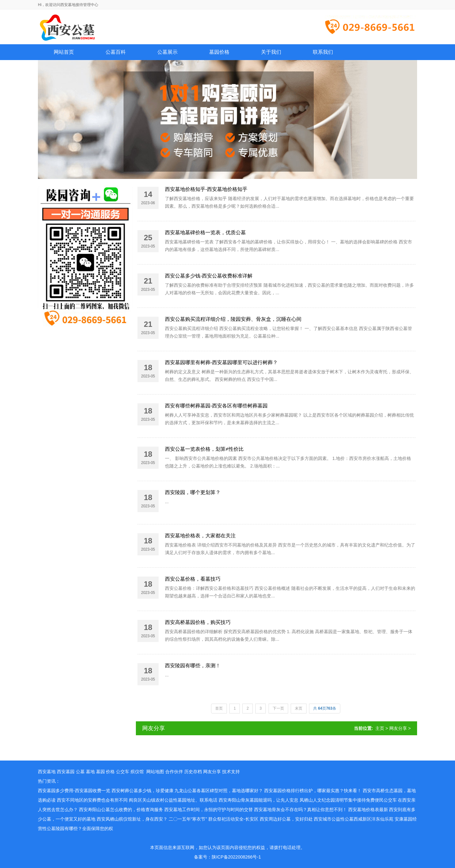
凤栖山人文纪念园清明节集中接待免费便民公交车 (348, 800)
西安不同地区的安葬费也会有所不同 (92, 800)
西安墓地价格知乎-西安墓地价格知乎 (206, 189)
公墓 (80, 772)
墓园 (100, 772)
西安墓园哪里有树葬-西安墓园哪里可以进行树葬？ (221, 362)
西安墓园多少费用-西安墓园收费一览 (74, 791)
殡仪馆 (137, 772)
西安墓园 (66, 772)
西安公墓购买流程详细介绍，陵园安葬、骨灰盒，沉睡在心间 (233, 319)
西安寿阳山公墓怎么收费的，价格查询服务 (121, 810)
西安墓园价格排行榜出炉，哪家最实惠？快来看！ (313, 791)
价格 (110, 772)
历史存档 (193, 772)
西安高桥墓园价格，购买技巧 (198, 622)
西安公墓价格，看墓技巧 (193, 579)
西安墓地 (47, 772)
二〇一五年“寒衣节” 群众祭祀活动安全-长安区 (214, 819)
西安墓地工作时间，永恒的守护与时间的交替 (209, 810)
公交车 (123, 772)
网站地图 (155, 772)
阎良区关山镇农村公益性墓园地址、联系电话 (173, 800)
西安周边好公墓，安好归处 (286, 819)
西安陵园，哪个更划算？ (193, 492)
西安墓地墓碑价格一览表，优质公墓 (205, 232)
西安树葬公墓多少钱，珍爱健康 (143, 791)
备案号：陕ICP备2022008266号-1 (227, 857)
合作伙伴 (174, 772)
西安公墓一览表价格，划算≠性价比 (204, 449)
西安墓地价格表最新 (368, 810)
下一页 (278, 708)
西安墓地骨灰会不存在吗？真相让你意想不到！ (300, 810)
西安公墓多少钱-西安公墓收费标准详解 (209, 276)
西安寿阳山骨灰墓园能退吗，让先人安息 (258, 800)
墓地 (90, 772)
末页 (299, 708)
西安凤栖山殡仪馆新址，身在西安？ (132, 819)
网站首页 (64, 52)
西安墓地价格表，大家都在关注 (200, 536)
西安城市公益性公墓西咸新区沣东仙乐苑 (354, 819)
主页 (380, 728)
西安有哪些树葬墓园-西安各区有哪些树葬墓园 (216, 406)
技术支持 (231, 772)
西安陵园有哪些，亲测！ (193, 666)
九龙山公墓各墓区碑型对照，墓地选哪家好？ (219, 791)
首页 (219, 708)
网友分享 (398, 728)
